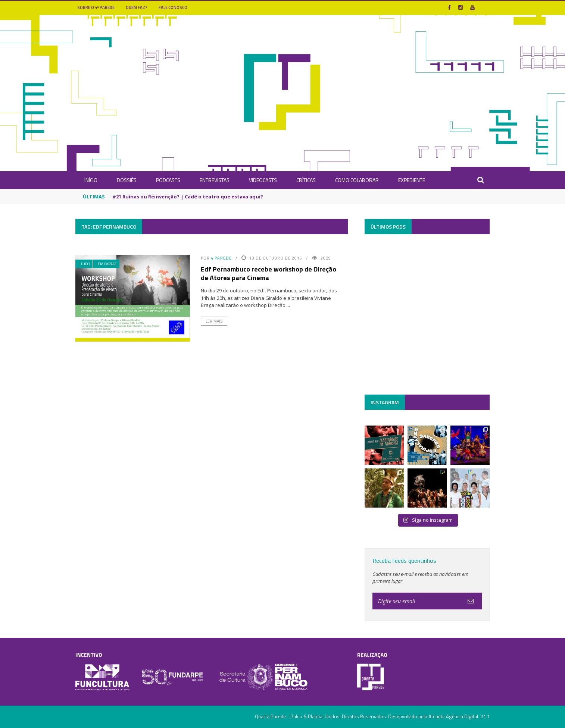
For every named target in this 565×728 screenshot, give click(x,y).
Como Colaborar (357, 180)
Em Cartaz (107, 264)
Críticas (306, 180)
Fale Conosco (173, 7)
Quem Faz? (137, 7)
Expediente (412, 180)
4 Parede (221, 258)
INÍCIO (91, 180)
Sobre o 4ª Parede (96, 7)
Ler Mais (214, 321)
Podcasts (168, 180)
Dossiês (127, 180)
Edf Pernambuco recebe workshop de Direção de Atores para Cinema (269, 273)
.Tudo (85, 264)
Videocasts (263, 180)
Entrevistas (215, 180)
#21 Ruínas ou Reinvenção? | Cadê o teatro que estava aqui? (188, 197)
